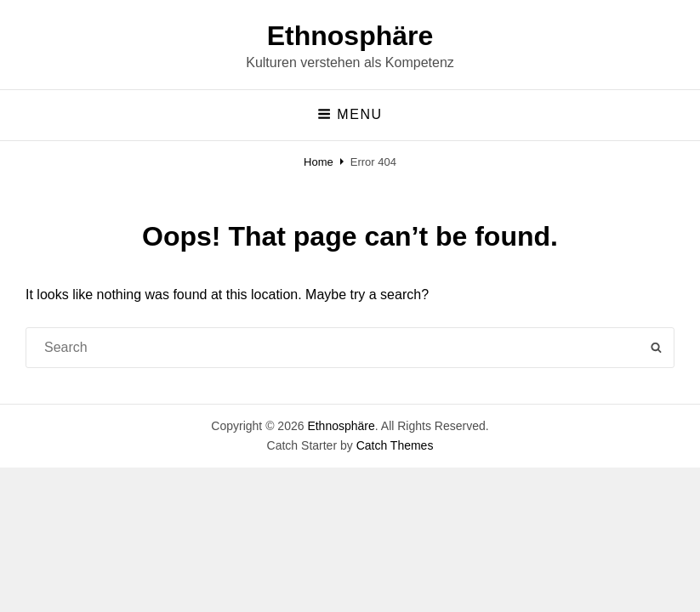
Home (319, 162)
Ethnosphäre (350, 36)
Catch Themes (395, 445)
